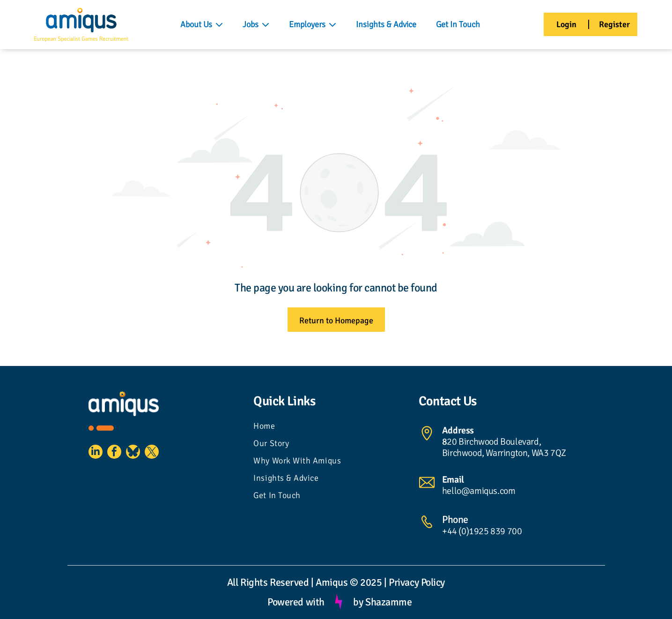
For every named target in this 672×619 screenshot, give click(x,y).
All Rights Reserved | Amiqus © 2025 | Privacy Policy (336, 582)
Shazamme (388, 602)
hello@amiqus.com (479, 491)
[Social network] (145, 455)
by (358, 602)
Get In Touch (458, 24)
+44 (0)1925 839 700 (482, 531)
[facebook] (121, 455)
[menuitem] (336, 427)
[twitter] (168, 455)
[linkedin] (98, 455)
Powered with (296, 602)
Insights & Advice (386, 24)
